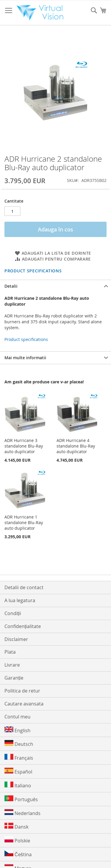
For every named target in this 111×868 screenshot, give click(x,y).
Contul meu (17, 717)
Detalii (11, 286)
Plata (10, 652)
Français (19, 757)
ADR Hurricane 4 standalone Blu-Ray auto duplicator (76, 446)
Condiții (13, 613)
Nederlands (22, 813)
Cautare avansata (24, 704)
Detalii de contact (24, 587)
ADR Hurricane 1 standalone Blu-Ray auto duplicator (24, 522)
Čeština (18, 854)
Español (18, 771)
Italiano (18, 785)
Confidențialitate (23, 626)
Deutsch (19, 744)
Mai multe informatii (25, 358)
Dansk (16, 826)
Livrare (12, 665)
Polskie (17, 840)
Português (21, 799)
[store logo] (42, 13)
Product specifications (33, 271)
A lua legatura (20, 600)
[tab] (55, 286)
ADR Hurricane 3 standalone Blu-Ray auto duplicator (24, 446)
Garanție (14, 678)
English (17, 730)
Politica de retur (22, 691)
